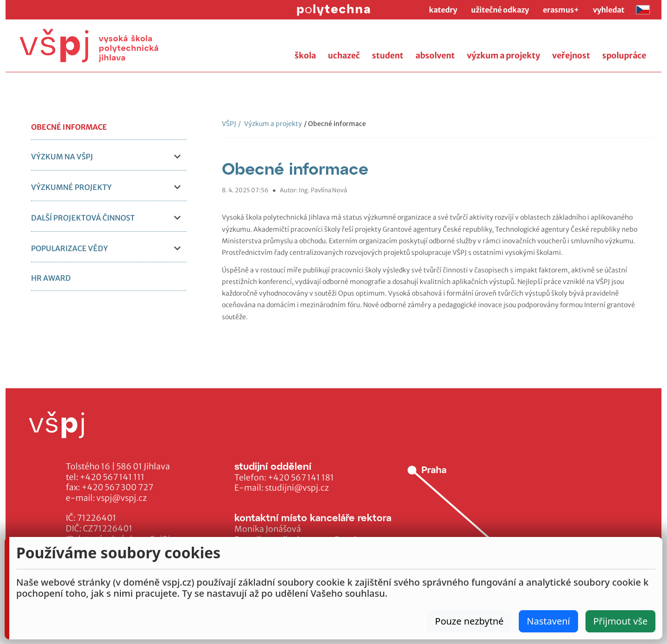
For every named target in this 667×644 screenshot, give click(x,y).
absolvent (435, 56)
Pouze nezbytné (469, 621)
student (388, 56)
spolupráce (624, 56)
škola (305, 56)
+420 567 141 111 (112, 477)
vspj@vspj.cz (122, 498)
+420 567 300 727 (117, 487)
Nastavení (548, 621)
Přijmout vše (620, 621)
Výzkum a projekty (270, 124)
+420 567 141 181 (301, 478)
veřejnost (571, 56)
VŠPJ (229, 124)
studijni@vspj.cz (297, 488)
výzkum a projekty (503, 56)
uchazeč (344, 56)
